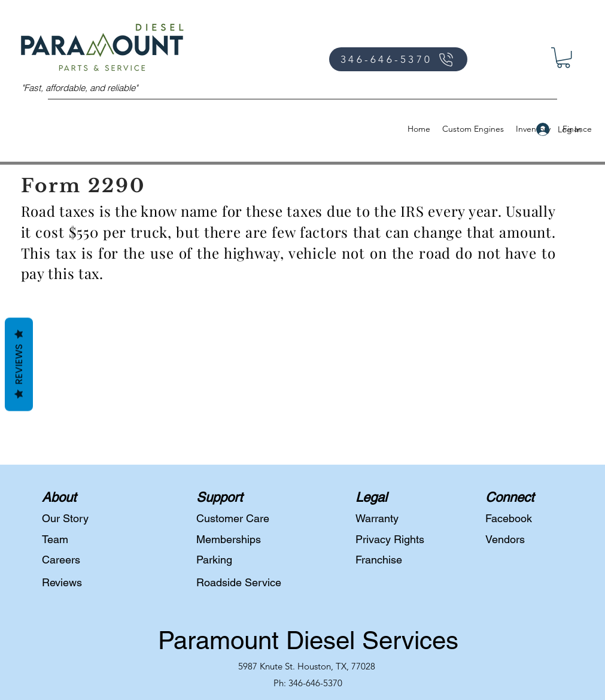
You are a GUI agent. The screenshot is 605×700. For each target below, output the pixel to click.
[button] (563, 57)
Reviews (19, 364)
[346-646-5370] (398, 59)
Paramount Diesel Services (308, 640)
